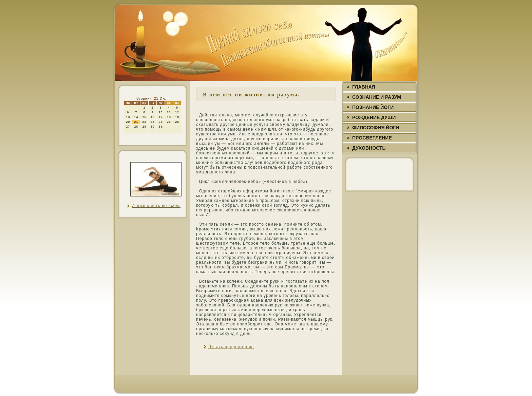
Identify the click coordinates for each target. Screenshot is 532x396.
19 (177, 117)
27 (128, 127)
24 (161, 122)
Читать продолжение (231, 347)
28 (136, 127)
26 (177, 122)
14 (136, 117)
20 (128, 122)
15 (144, 117)
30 (153, 127)
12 (177, 112)
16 (153, 117)
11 (169, 112)
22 (144, 122)
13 (128, 117)
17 (161, 117)
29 (144, 127)
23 (153, 122)
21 (136, 122)
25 (169, 122)
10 (161, 112)
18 (169, 117)
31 (161, 127)
